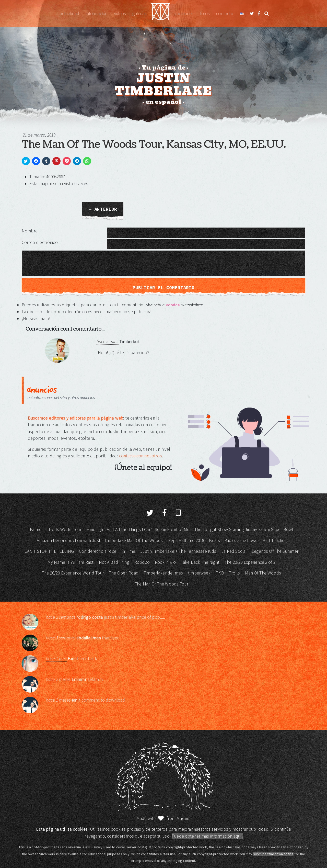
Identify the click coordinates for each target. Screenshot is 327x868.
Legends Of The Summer (275, 551)
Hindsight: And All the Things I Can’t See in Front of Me (138, 529)
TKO (220, 573)
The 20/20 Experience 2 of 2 (250, 562)
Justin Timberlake (161, 14)
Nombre (30, 231)
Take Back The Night (200, 562)
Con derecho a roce (98, 551)
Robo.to (142, 562)
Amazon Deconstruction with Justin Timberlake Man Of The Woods (100, 540)
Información (97, 14)
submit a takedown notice (273, 854)
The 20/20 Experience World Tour (73, 573)
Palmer (37, 529)
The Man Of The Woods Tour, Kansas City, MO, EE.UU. (154, 144)
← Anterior (103, 209)
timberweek (199, 573)
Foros (205, 14)
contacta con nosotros (141, 456)
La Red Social (234, 551)
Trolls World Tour (65, 529)
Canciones (184, 14)
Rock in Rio (165, 562)
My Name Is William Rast (71, 562)
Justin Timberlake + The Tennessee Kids (178, 551)
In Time (128, 551)
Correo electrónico (40, 242)
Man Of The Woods (263, 573)
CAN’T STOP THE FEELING (49, 551)
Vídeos (120, 14)
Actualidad (69, 14)
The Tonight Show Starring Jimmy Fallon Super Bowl (244, 529)
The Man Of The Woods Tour (161, 584)
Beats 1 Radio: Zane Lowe (233, 540)
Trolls (234, 573)
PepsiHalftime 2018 (186, 540)
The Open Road (124, 573)
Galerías (139, 14)
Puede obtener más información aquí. (207, 836)
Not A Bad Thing (114, 562)
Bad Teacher (274, 540)
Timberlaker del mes (163, 573)
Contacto (225, 14)
